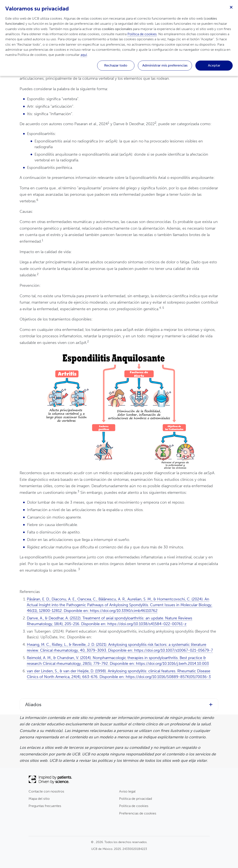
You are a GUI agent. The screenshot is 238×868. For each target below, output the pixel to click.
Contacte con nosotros (46, 791)
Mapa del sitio (39, 799)
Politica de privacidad (136, 799)
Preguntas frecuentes (45, 806)
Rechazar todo (116, 65)
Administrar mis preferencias (165, 65)
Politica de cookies (134, 806)
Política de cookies (142, 34)
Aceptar (214, 65)
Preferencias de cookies (138, 813)
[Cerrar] (231, 7)
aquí (84, 55)
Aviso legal (127, 791)
